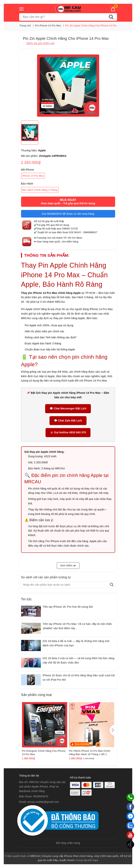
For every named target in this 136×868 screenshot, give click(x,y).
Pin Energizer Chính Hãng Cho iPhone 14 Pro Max (44, 753)
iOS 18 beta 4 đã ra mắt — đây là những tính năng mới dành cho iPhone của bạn (76, 643)
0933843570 (41, 796)
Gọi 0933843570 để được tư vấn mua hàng (68, 214)
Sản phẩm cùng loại (36, 695)
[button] (112, 730)
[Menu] (21, 9)
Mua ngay (68, 202)
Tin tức (26, 599)
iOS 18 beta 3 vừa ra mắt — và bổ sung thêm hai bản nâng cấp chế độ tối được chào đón (79, 660)
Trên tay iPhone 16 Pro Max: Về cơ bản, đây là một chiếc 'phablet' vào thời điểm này (77, 626)
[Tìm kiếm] (111, 17)
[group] (68, 86)
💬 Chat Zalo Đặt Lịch (68, 421)
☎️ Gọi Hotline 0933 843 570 (68, 432)
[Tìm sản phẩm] (68, 17)
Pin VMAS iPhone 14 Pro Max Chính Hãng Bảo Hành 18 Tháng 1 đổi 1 (90, 753)
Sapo (95, 860)
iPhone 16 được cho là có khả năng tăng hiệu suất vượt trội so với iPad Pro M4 (79, 678)
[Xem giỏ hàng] (113, 9)
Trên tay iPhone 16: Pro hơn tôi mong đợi (68, 607)
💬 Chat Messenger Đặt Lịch (68, 408)
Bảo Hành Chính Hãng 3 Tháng (40, 190)
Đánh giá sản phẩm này (40, 43)
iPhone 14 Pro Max (33, 176)
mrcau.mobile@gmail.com (43, 802)
